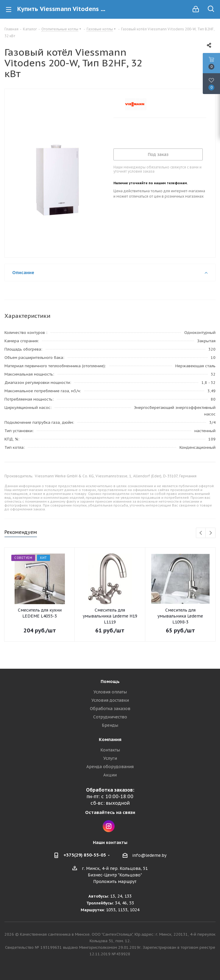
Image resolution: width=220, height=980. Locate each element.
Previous (201, 533)
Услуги (110, 758)
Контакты (110, 750)
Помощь (110, 681)
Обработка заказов (110, 709)
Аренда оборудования (110, 767)
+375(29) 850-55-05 (85, 855)
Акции (110, 775)
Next (211, 533)
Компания (110, 739)
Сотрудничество (110, 717)
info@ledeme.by (149, 855)
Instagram (109, 826)
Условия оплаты (110, 692)
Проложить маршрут (115, 881)
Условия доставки (110, 700)
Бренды (110, 725)
